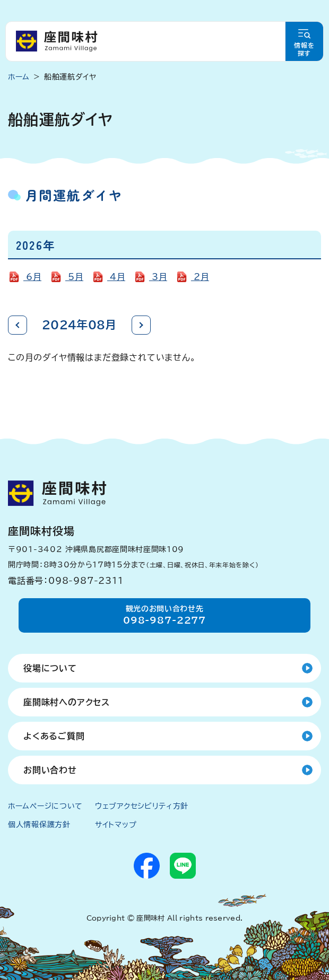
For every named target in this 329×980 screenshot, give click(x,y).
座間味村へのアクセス (67, 702)
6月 (32, 277)
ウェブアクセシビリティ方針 (142, 806)
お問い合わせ (50, 770)
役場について (50, 668)
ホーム (19, 77)
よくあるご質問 (54, 736)
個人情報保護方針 (39, 825)
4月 (116, 277)
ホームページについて (45, 806)
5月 (74, 277)
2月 (200, 277)
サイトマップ (116, 825)
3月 (158, 277)
